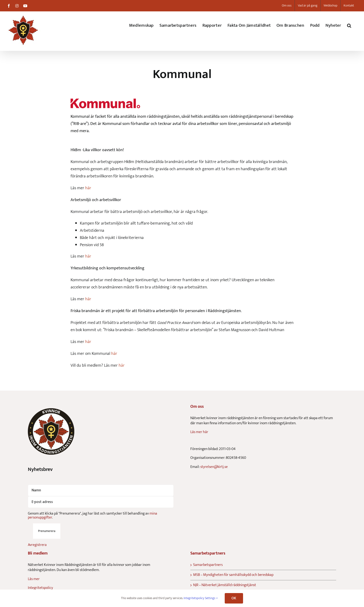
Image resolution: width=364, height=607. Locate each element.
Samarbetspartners (208, 565)
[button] (349, 25)
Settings (211, 598)
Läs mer (34, 579)
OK (234, 598)
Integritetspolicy (40, 588)
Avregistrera (37, 545)
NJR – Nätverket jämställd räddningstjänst (225, 585)
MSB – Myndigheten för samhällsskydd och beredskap (233, 575)
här (88, 188)
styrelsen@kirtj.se (214, 467)
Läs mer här (199, 432)
